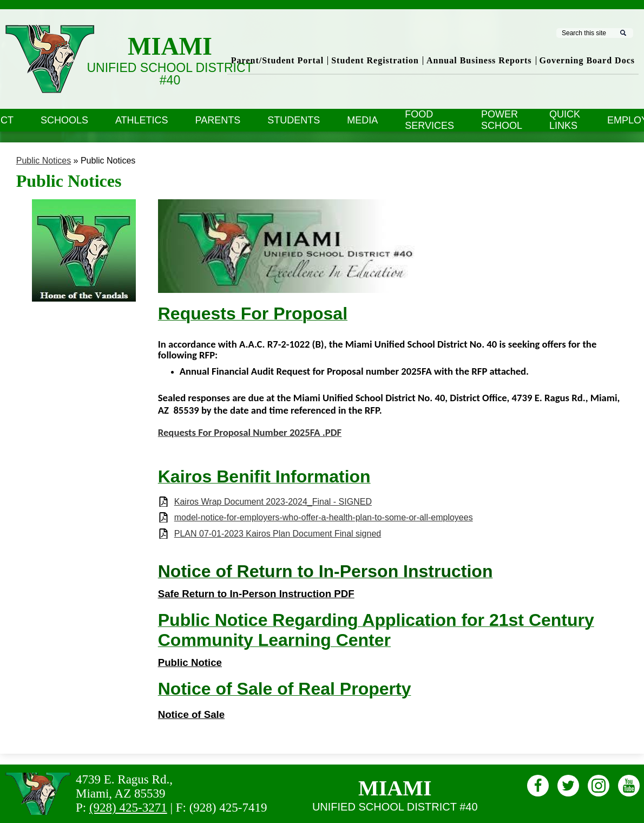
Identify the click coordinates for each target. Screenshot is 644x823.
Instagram (599, 788)
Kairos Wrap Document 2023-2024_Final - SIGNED (273, 502)
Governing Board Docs (587, 61)
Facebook (538, 788)
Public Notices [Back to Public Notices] (44, 161)
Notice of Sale (191, 714)
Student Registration (375, 61)
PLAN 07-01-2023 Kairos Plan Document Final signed (278, 534)
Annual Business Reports (479, 61)
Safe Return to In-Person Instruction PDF (256, 594)
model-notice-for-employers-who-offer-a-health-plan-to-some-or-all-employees (324, 517)
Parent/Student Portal (277, 61)
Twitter (568, 788)
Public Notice (190, 662)
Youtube (629, 788)
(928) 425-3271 (128, 808)
